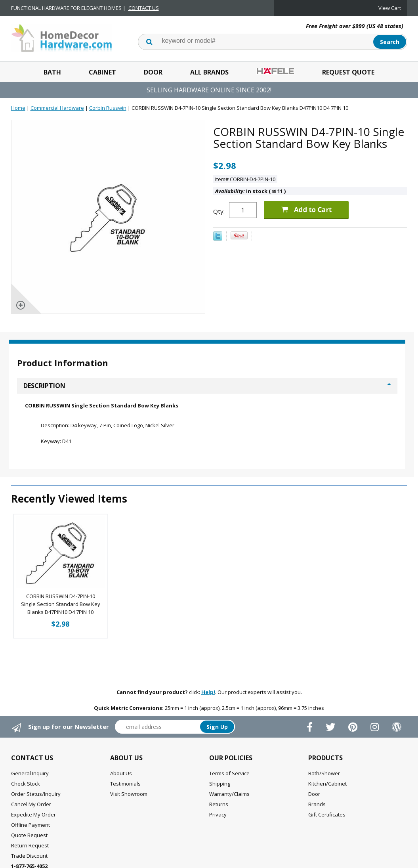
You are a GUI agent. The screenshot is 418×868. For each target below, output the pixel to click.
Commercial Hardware (57, 108)
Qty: (219, 211)
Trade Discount (29, 856)
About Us (121, 773)
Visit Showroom (129, 794)
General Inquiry (30, 773)
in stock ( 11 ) (250, 191)
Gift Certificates (327, 814)
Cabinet (102, 72)
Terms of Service (229, 773)
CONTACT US (144, 8)
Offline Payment (31, 825)
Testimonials (125, 784)
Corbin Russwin (108, 108)
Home (18, 108)
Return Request (30, 845)
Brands (317, 804)
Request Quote (348, 72)
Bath (52, 72)
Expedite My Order (33, 814)
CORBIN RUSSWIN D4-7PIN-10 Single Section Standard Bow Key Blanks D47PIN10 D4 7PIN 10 (61, 604)
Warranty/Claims (229, 794)
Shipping (220, 784)
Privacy (218, 814)
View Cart (390, 8)
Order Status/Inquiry (36, 794)
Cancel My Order (31, 804)
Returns (219, 804)
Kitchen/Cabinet (327, 784)
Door (153, 72)
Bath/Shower (324, 773)
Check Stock (26, 784)
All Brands (209, 72)
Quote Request (29, 835)
